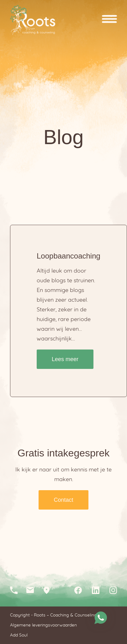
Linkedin (96, 590)
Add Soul (19, 635)
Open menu (109, 20)
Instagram (113, 590)
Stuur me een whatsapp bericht (101, 618)
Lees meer (65, 359)
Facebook (78, 590)
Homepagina (33, 20)
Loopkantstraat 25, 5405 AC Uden (49, 590)
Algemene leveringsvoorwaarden (43, 625)
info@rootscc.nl (33, 590)
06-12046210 (16, 590)
